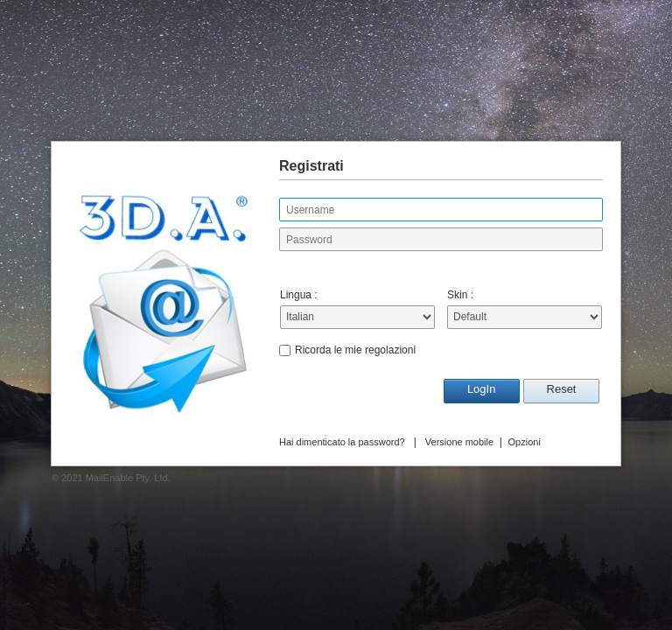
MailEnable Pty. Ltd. (128, 478)
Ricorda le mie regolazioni (355, 350)
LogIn (482, 389)
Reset (562, 389)
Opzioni (525, 442)
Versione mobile (459, 442)
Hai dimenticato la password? (342, 442)
